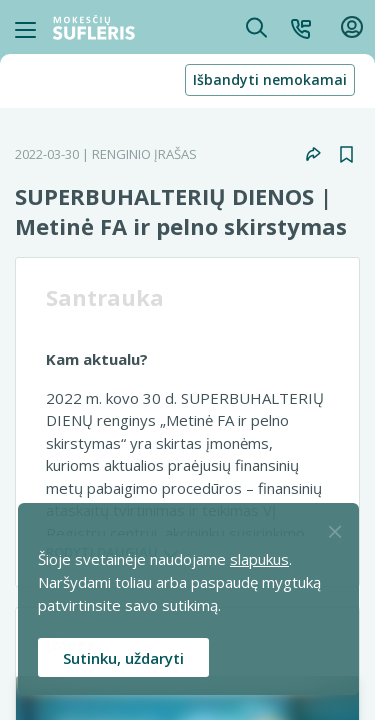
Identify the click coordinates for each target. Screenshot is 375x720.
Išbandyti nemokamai (270, 79)
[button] (301, 27)
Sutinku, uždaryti (123, 658)
